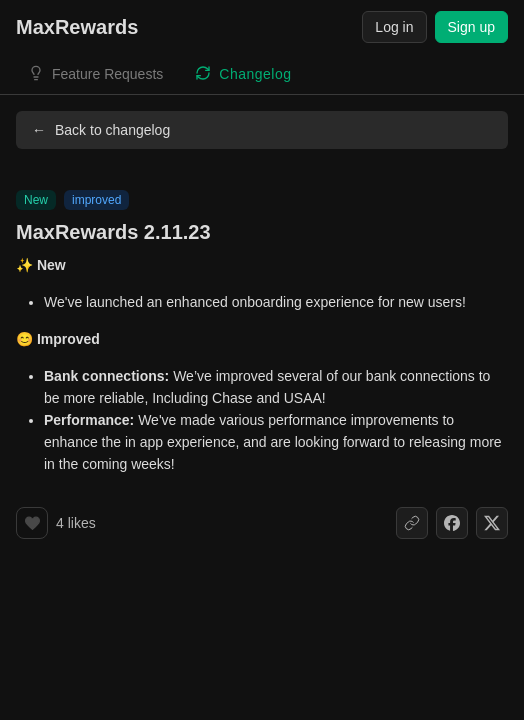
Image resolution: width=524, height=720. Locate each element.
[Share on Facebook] (452, 523)
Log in (394, 27)
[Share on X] (492, 523)
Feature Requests (107, 74)
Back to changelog (101, 130)
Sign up (471, 27)
